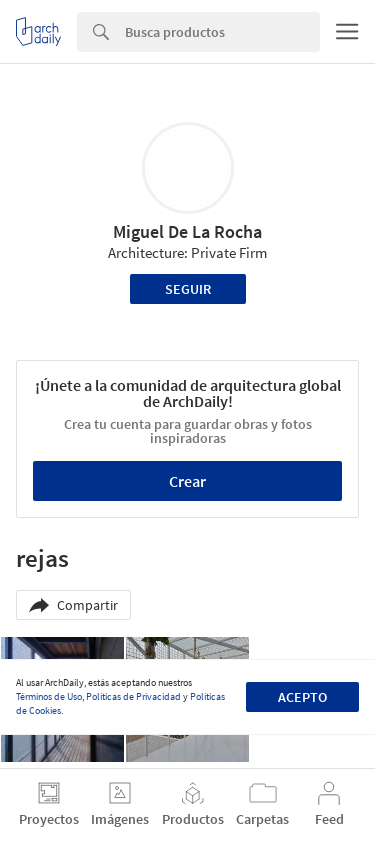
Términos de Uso (49, 696)
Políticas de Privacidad (133, 696)
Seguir (188, 289)
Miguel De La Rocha (187, 231)
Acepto (302, 697)
